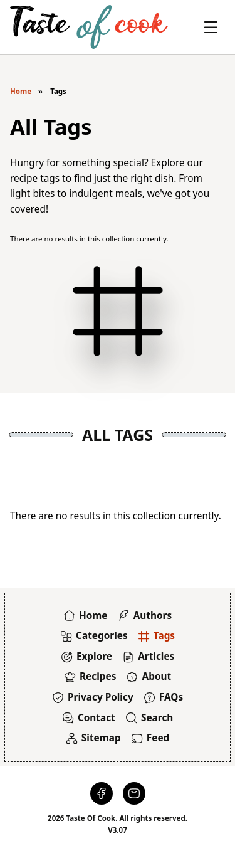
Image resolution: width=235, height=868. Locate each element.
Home (21, 91)
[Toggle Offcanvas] (211, 27)
